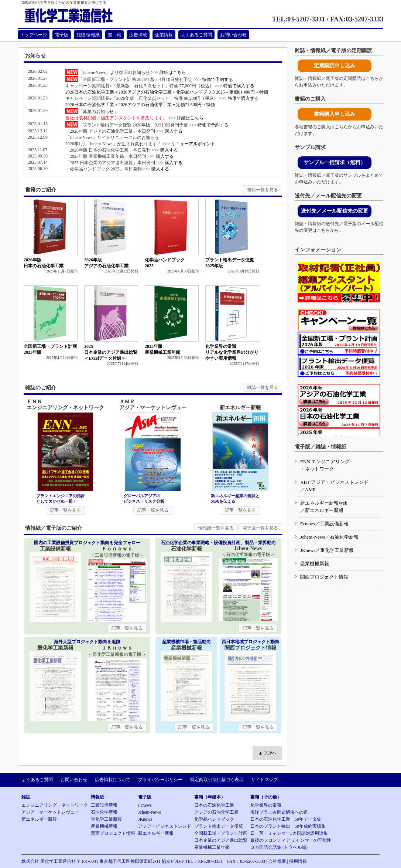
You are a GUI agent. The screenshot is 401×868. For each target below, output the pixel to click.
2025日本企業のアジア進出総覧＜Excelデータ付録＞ (111, 352)
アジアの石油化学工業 (216, 812)
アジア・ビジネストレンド (165, 826)
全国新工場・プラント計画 (221, 833)
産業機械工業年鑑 (212, 847)
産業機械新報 (315, 564)
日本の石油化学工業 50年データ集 (286, 819)
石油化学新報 (344, 537)
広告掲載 (138, 35)
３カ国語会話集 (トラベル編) (279, 847)
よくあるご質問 (196, 35)
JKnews (308, 550)
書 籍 (114, 35)
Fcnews (308, 524)
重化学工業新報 (337, 550)
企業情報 (164, 35)
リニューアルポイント (193, 144)
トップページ (34, 35)
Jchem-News (313, 537)
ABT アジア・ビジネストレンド (334, 482)
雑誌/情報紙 (88, 35)
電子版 (62, 35)
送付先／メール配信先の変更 (335, 211)
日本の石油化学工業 (214, 805)
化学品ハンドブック (214, 819)
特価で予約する (217, 79)
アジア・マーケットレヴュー (50, 812)
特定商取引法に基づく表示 (217, 780)
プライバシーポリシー (160, 780)
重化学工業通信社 (77, 16)
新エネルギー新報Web (324, 503)
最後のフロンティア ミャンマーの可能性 (291, 840)
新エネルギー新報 (324, 510)
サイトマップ (264, 780)
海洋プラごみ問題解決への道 (279, 812)
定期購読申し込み (335, 66)
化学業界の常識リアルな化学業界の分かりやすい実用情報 (232, 352)
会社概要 (277, 861)
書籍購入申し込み (335, 114)
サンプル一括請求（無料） (335, 162)
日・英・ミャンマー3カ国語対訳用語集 (289, 833)
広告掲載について (113, 780)
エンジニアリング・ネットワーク (55, 805)
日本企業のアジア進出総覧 (221, 840)
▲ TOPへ (267, 753)
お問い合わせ (233, 35)
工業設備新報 (334, 524)
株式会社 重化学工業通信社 (49, 861)
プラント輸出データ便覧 (219, 826)
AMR (311, 490)
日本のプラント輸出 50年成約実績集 (288, 826)
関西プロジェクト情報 (324, 577)
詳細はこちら (173, 72)
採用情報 (298, 861)
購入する (174, 131)
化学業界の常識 (266, 805)
